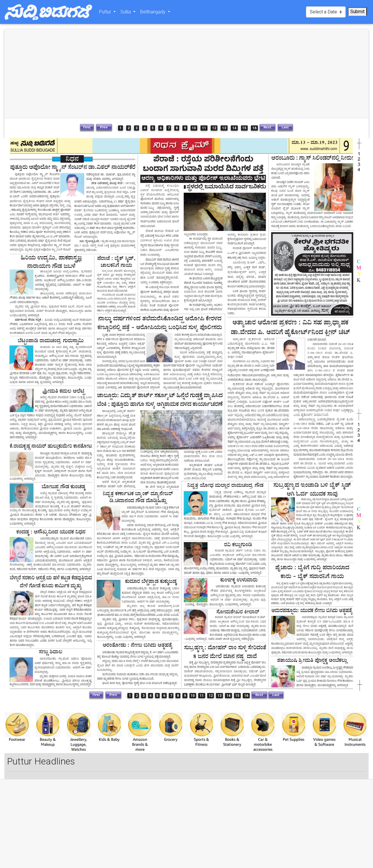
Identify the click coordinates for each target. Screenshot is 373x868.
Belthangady (153, 13)
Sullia (126, 13)
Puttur (106, 13)
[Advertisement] (96, 73)
